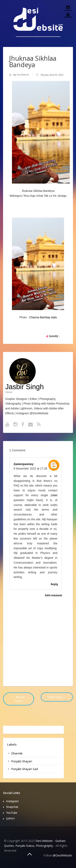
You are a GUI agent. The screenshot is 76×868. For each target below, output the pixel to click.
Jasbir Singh (25, 387)
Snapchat (12, 807)
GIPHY (11, 819)
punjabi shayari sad (25, 769)
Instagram (12, 801)
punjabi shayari (22, 761)
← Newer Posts (19, 699)
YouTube (12, 813)
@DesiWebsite (62, 855)
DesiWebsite (23, 75)
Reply (54, 584)
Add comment (54, 595)
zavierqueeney (24, 464)
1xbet (54, 495)
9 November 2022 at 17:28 (30, 469)
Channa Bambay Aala (43, 317)
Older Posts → (57, 697)
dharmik (17, 753)
